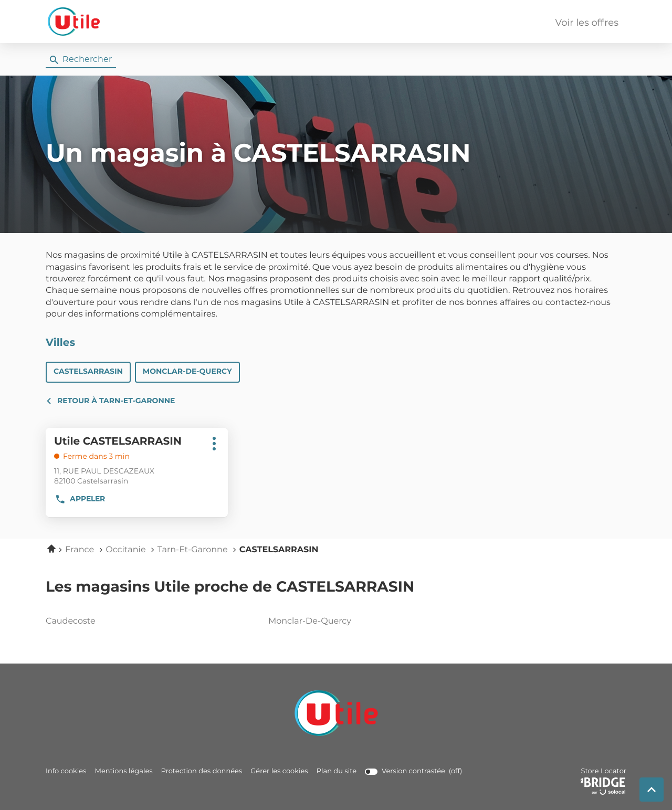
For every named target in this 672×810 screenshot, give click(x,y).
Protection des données (202, 771)
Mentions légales (123, 771)
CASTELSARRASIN (88, 372)
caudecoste (111, 622)
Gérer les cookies (279, 771)
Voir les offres (587, 23)
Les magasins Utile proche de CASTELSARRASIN (230, 587)
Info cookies (66, 771)
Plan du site (337, 771)
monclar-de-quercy (334, 622)
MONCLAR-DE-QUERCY (187, 372)
